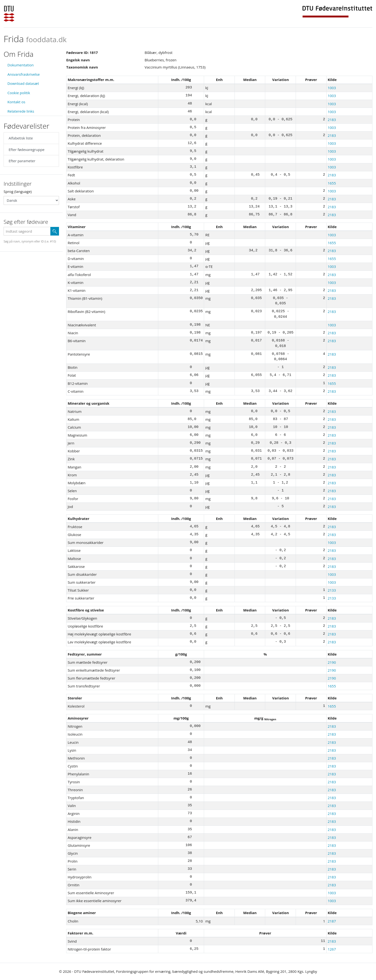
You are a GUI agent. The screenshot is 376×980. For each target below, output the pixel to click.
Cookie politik (19, 93)
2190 (332, 662)
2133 (332, 590)
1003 (332, 88)
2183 (332, 120)
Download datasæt (23, 83)
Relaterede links (21, 111)
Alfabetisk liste (21, 138)
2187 (332, 921)
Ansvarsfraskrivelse (24, 74)
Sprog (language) (18, 191)
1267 (332, 949)
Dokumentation (21, 65)
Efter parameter (22, 161)
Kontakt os (16, 102)
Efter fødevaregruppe (26, 150)
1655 (332, 183)
